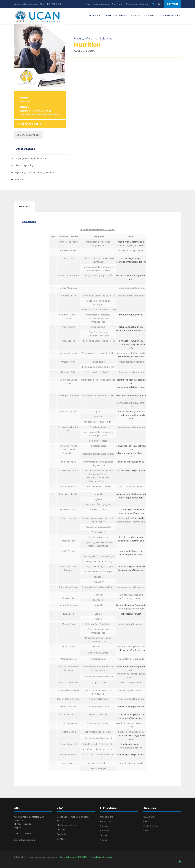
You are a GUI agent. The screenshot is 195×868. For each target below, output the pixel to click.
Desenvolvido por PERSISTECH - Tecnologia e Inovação (86, 857)
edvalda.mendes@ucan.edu (131, 412)
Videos (104, 840)
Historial (61, 830)
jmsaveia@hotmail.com (131, 555)
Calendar (144, 4)
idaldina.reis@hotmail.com (131, 541)
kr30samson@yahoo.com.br (131, 566)
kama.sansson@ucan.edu (131, 570)
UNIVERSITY (95, 16)
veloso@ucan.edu (135, 518)
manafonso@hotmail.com (131, 242)
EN (159, 4)
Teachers (105, 826)
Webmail (105, 831)
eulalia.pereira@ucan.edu (131, 462)
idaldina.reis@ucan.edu (131, 537)
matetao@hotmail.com (131, 498)
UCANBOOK (149, 817)
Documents (118, 4)
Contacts (173, 4)
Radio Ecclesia (151, 826)
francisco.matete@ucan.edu (131, 494)
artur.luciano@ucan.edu (131, 327)
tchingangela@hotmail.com (131, 650)
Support (104, 835)
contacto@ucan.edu (24, 840)
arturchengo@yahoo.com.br (131, 331)
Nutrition (19, 180)
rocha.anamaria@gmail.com (131, 262)
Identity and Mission (67, 825)
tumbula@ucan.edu (131, 744)
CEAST (147, 821)
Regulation (131, 4)
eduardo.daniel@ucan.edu (131, 513)
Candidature (107, 817)
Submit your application (98, 4)
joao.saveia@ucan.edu (131, 551)
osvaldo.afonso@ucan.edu (131, 715)
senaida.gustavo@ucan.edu (131, 754)
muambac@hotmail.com (131, 357)
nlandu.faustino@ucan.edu (131, 707)
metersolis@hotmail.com (131, 718)
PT (153, 4)
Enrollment (106, 821)
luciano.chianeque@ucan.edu (131, 605)
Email (146, 831)
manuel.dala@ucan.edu (131, 315)
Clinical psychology (25, 165)
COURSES (135, 16)
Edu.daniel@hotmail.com (131, 510)
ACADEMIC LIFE (150, 16)
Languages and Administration (30, 158)
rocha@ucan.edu (133, 258)
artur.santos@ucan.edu (131, 341)
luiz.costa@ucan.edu (131, 614)
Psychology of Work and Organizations (35, 172)
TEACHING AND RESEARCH (115, 16)
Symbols (61, 834)
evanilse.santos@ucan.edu (131, 470)
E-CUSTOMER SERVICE (171, 16)
